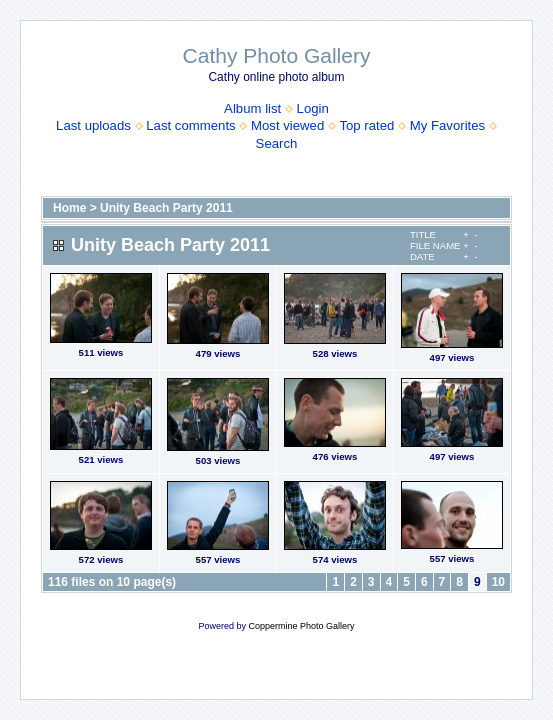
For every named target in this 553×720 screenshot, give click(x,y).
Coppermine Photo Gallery (301, 626)
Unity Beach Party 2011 (166, 208)
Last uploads (93, 125)
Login (313, 108)
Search (277, 143)
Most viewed (287, 125)
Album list (252, 108)
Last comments (190, 125)
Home (69, 208)
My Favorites (447, 125)
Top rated (366, 125)
